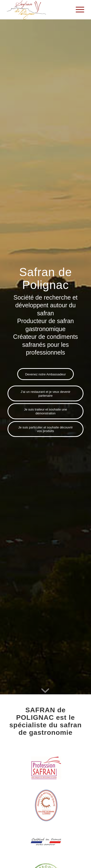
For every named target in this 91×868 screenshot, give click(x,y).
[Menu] (78, 10)
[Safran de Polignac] (38, 10)
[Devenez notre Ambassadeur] (46, 374)
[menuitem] (78, 10)
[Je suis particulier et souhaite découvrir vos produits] (45, 429)
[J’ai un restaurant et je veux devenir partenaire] (45, 393)
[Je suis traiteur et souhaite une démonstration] (45, 411)
